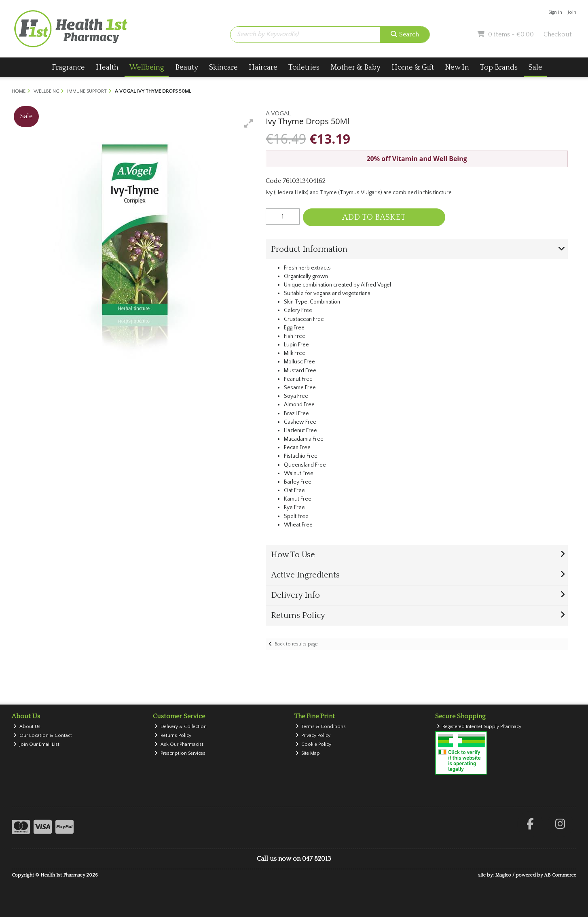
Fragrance (68, 67)
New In (457, 67)
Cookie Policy (314, 744)
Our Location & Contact (43, 736)
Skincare (223, 67)
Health (107, 67)
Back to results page (296, 644)
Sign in (555, 12)
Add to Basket (374, 217)
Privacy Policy (313, 736)
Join (572, 12)
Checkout (558, 34)
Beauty (187, 67)
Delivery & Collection (181, 727)
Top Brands (499, 67)
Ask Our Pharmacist (179, 744)
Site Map (308, 753)
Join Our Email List (36, 744)
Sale (535, 67)
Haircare (263, 67)
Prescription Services (180, 753)
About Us (27, 727)
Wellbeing (147, 67)
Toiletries (304, 67)
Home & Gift (413, 67)
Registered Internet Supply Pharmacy (479, 727)
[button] (249, 123)
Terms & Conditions (321, 727)
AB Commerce (560, 875)
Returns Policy (173, 736)
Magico (503, 875)
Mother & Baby (355, 67)
